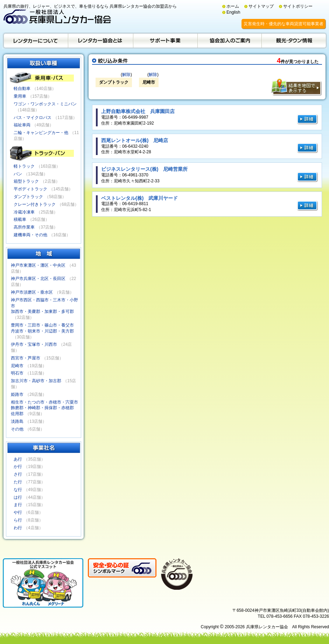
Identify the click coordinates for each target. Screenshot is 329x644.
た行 (18, 482)
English (233, 12)
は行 (18, 497)
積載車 (20, 219)
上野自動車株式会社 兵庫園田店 (138, 111)
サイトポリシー (298, 6)
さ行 (18, 474)
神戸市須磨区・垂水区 (32, 292)
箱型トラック (26, 181)
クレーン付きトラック (35, 204)
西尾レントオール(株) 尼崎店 (135, 140)
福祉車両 (22, 125)
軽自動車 (22, 89)
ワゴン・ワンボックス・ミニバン (45, 104)
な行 (18, 490)
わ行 (18, 528)
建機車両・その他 (30, 235)
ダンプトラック (28, 197)
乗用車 (20, 96)
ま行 (18, 505)
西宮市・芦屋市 (26, 358)
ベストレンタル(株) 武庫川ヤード (139, 198)
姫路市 (17, 394)
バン (18, 174)
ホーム (233, 6)
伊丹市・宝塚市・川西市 (34, 344)
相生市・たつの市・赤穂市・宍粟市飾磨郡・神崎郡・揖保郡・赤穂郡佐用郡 (44, 408)
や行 (18, 512)
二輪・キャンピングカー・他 (41, 133)
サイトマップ (261, 6)
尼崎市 (17, 366)
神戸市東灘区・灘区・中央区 (38, 265)
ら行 (18, 520)
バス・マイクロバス (33, 118)
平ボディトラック (30, 189)
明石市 (17, 373)
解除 (126, 75)
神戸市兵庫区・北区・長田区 (38, 279)
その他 (17, 429)
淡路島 (17, 421)
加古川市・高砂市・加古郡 (36, 381)
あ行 (18, 459)
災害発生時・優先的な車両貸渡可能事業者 (283, 24)
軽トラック (24, 166)
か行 (18, 467)
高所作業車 (24, 227)
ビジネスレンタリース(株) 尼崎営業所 (144, 169)
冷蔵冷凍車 (24, 212)
